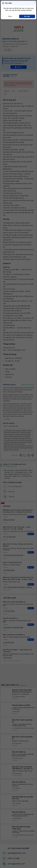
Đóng (10, 16)
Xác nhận (27, 16)
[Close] (34, 3)
